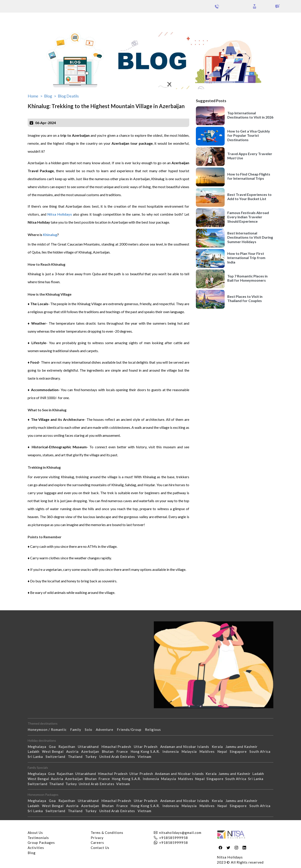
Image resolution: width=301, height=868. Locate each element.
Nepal (224, 751)
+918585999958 (174, 838)
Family (77, 730)
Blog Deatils (68, 96)
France (123, 751)
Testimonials (38, 838)
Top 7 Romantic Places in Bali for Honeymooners (247, 278)
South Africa (261, 751)
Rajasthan (68, 747)
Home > (35, 96)
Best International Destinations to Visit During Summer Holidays (250, 237)
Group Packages (39, 20)
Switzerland (57, 757)
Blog (32, 853)
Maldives (208, 751)
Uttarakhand (90, 747)
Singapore (240, 751)
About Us (35, 833)
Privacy (97, 838)
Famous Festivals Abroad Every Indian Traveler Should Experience (248, 217)
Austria (74, 751)
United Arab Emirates (119, 757)
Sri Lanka (37, 757)
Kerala (219, 747)
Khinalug (50, 235)
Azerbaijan (92, 751)
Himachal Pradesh (118, 747)
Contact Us (100, 848)
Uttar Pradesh (147, 747)
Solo (90, 730)
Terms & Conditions (107, 833)
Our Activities (277, 20)
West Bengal (54, 751)
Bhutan (109, 751)
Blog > (50, 96)
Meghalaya (38, 747)
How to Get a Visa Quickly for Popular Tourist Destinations (249, 135)
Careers (97, 843)
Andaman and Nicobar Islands (186, 747)
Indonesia (172, 751)
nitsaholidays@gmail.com (180, 833)
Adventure (106, 730)
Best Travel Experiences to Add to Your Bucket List (249, 197)
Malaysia (190, 751)
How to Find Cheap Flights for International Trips (249, 176)
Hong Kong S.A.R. (147, 751)
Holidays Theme (243, 20)
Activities (36, 848)
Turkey (92, 757)
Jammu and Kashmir (243, 747)
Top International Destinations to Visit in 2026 (250, 115)
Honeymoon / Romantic (49, 730)
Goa (54, 747)
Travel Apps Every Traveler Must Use (250, 156)
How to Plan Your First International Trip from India (246, 258)
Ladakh (35, 751)
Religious (155, 730)
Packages (15, 20)
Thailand (77, 757)
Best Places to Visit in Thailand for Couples (245, 298)
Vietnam (146, 757)
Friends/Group (131, 730)
